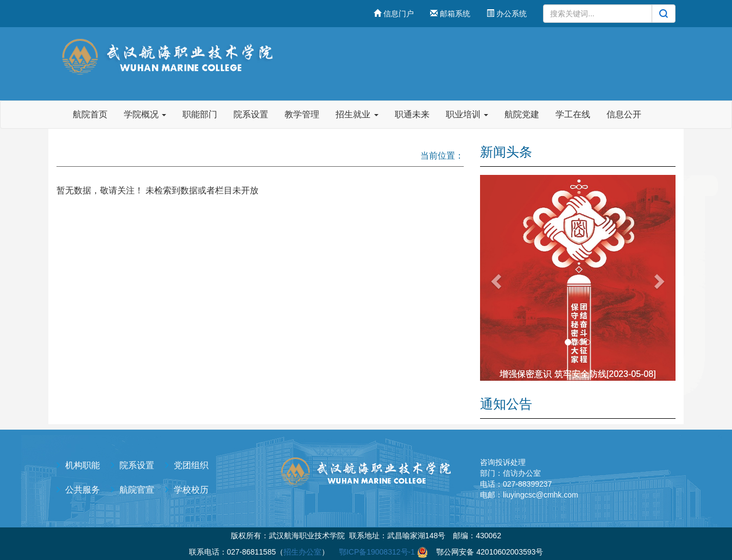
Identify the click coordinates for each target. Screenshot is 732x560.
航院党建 (522, 114)
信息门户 (394, 14)
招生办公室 (302, 552)
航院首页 (90, 114)
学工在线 (573, 114)
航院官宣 (137, 490)
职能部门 (200, 114)
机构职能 (83, 465)
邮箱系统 (450, 14)
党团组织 (191, 465)
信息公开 (624, 114)
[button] (495, 278)
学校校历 (191, 490)
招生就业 (357, 114)
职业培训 (467, 114)
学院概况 (145, 114)
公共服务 (83, 490)
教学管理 (302, 114)
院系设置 (251, 114)
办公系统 (507, 14)
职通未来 (412, 114)
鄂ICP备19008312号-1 (377, 552)
